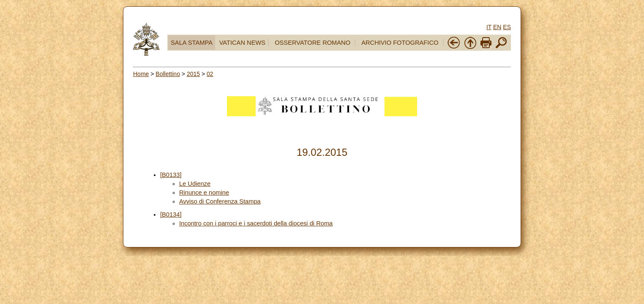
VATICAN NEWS (242, 43)
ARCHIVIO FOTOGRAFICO (400, 43)
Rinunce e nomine (204, 193)
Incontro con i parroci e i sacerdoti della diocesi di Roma (256, 223)
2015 (193, 74)
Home (141, 74)
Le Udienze (195, 184)
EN (497, 27)
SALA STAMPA (192, 43)
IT (489, 27)
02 (210, 74)
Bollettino (168, 74)
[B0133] (171, 175)
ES (507, 27)
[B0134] (171, 214)
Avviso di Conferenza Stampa (220, 201)
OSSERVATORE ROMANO (312, 43)
